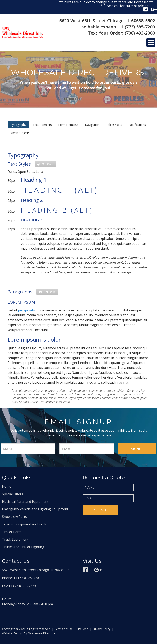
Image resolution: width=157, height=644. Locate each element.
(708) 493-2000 (140, 33)
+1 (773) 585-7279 (22, 586)
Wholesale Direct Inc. (42, 634)
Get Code (48, 164)
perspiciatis (27, 311)
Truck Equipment (15, 540)
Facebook (145, 9)
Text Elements (42, 125)
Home (7, 487)
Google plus (154, 9)
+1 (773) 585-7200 (137, 27)
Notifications (137, 125)
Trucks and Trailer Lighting (23, 547)
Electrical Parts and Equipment (25, 502)
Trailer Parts (12, 532)
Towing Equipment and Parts (24, 525)
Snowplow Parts (14, 517)
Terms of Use (63, 629)
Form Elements (68, 125)
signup (137, 449)
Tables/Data (114, 125)
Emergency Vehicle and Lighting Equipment (35, 509)
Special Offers (13, 494)
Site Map (82, 629)
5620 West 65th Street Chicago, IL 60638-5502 (107, 21)
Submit (100, 510)
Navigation (92, 125)
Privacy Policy (101, 629)
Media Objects (20, 133)
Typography (18, 125)
